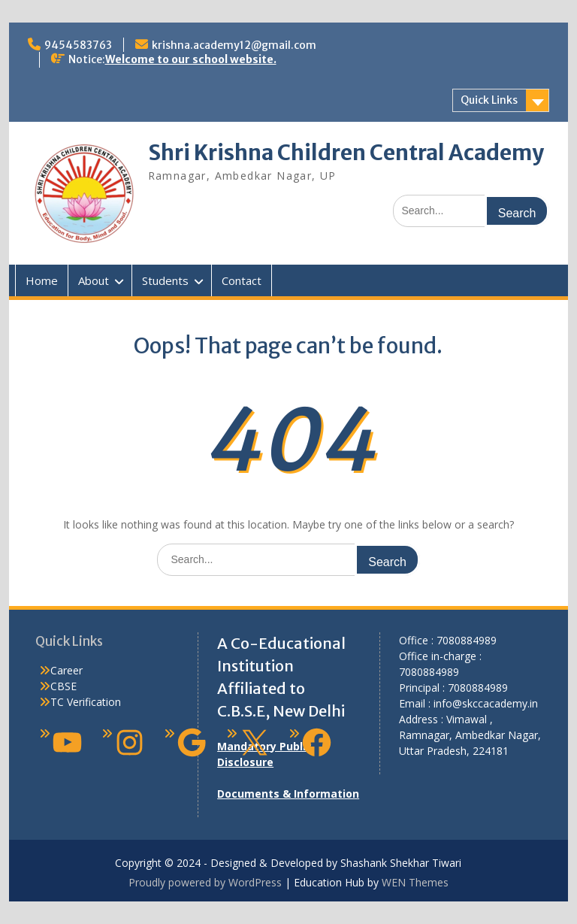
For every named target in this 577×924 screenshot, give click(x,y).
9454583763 (78, 45)
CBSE (63, 686)
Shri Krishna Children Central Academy (346, 153)
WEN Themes (415, 882)
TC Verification (86, 702)
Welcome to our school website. (191, 59)
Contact (242, 280)
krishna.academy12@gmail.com (234, 45)
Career (66, 670)
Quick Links (489, 100)
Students (165, 280)
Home (42, 280)
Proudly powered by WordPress (205, 882)
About (94, 280)
